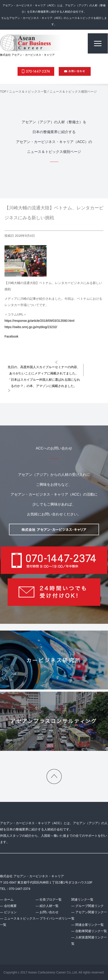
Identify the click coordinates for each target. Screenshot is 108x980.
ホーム (9, 899)
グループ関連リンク (90, 906)
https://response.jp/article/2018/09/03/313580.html (39, 321)
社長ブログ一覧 (51, 899)
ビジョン (10, 912)
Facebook (11, 336)
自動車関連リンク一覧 (91, 931)
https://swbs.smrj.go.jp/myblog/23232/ (31, 327)
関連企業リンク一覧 (90, 925)
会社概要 (10, 906)
